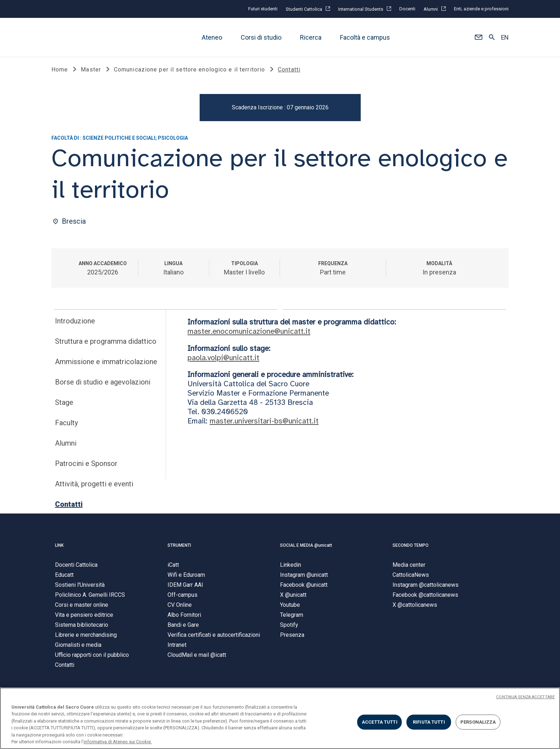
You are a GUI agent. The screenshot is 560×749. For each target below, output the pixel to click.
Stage (64, 405)
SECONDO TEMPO (411, 547)
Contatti (69, 506)
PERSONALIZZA (478, 722)
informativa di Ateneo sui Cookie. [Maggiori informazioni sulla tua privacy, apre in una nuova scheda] (118, 742)
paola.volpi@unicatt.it (223, 359)
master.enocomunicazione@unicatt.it (249, 333)
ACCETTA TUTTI (380, 722)
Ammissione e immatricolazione (106, 364)
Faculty (66, 425)
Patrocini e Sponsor (86, 466)
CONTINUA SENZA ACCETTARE (525, 697)
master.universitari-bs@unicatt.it (264, 423)
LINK (59, 547)
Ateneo (212, 37)
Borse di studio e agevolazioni (103, 384)
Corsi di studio (261, 37)
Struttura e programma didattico (106, 343)
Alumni (66, 445)
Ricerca (311, 37)
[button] (478, 38)
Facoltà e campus (365, 37)
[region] (280, 718)
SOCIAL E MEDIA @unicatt (306, 547)
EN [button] (505, 38)
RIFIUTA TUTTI (429, 722)
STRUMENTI (179, 547)
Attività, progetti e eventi (94, 486)
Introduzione (75, 323)
